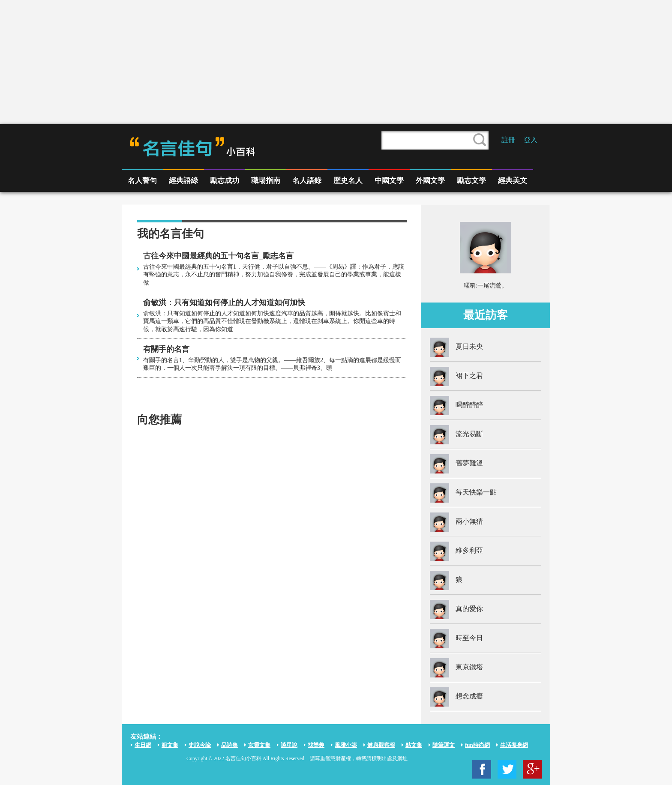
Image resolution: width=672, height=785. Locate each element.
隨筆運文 (444, 745)
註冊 (508, 140)
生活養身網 (514, 745)
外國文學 (430, 181)
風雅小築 (346, 745)
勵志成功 (225, 181)
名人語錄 (307, 181)
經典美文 (513, 181)
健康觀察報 (381, 745)
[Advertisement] (336, 62)
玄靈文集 (259, 745)
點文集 (414, 745)
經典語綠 (183, 181)
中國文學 (389, 181)
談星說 (289, 745)
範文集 (170, 745)
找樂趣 (316, 745)
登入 (531, 140)
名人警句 (142, 181)
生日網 (143, 745)
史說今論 (200, 745)
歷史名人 (348, 181)
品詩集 (229, 745)
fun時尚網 (477, 745)
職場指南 (266, 181)
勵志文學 (471, 181)
